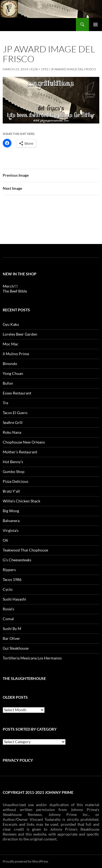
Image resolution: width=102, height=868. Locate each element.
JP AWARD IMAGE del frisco (73, 69)
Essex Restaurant (17, 393)
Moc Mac (11, 344)
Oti (5, 540)
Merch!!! (10, 286)
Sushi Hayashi (14, 599)
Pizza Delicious (16, 481)
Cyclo (8, 589)
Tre (5, 403)
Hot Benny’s (13, 462)
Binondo (10, 364)
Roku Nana (12, 432)
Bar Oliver (11, 638)
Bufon (8, 383)
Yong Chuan (13, 373)
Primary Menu (95, 25)
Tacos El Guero (15, 413)
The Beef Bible (15, 291)
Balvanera (11, 521)
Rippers (9, 570)
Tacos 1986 (12, 579)
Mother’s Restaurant (20, 452)
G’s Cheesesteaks (17, 560)
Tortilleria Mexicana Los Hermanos (32, 658)
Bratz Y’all (11, 491)
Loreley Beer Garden (20, 334)
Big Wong (11, 511)
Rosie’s (8, 609)
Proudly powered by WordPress (25, 861)
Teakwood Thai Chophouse (25, 550)
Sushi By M (12, 629)
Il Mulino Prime (16, 354)
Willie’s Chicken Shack (21, 501)
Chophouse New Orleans (24, 442)
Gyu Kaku (11, 324)
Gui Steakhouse (16, 648)
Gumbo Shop (14, 471)
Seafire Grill (13, 422)
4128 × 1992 (39, 69)
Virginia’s (11, 530)
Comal (8, 619)
